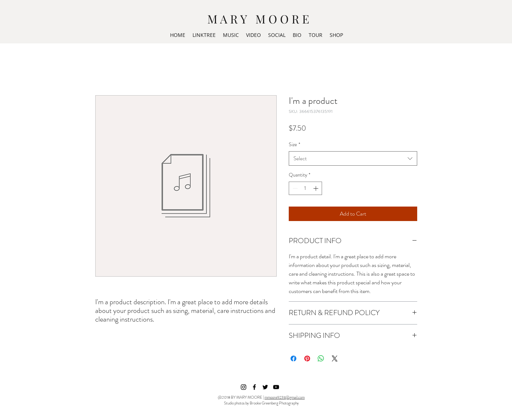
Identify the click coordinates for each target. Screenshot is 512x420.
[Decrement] (294, 188)
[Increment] (316, 188)
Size (295, 144)
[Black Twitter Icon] (265, 387)
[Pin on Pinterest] (307, 359)
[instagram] (244, 387)
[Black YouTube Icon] (276, 387)
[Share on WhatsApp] (321, 359)
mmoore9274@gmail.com (285, 397)
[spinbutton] (305, 188)
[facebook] (254, 387)
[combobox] (353, 159)
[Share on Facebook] (293, 359)
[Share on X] (335, 359)
